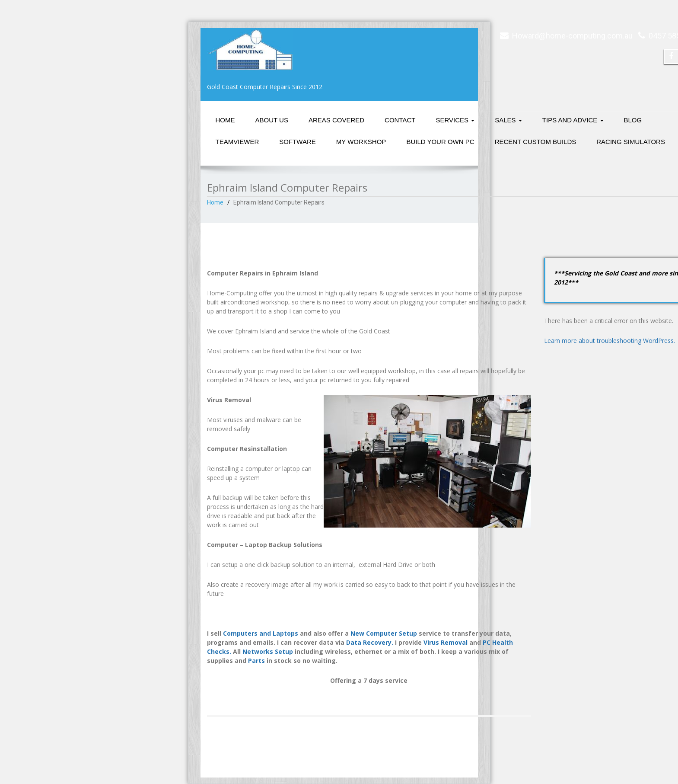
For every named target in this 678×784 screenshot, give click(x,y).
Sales (508, 120)
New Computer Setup (384, 633)
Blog (633, 120)
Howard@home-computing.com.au (572, 36)
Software (297, 142)
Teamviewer (237, 142)
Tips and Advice (573, 120)
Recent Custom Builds (536, 142)
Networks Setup (268, 651)
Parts (256, 661)
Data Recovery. (370, 642)
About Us (272, 120)
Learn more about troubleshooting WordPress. (610, 341)
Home (225, 120)
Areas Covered (336, 120)
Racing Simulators (631, 142)
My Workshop (361, 142)
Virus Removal (446, 642)
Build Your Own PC (440, 142)
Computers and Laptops (261, 633)
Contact (400, 120)
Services (455, 120)
